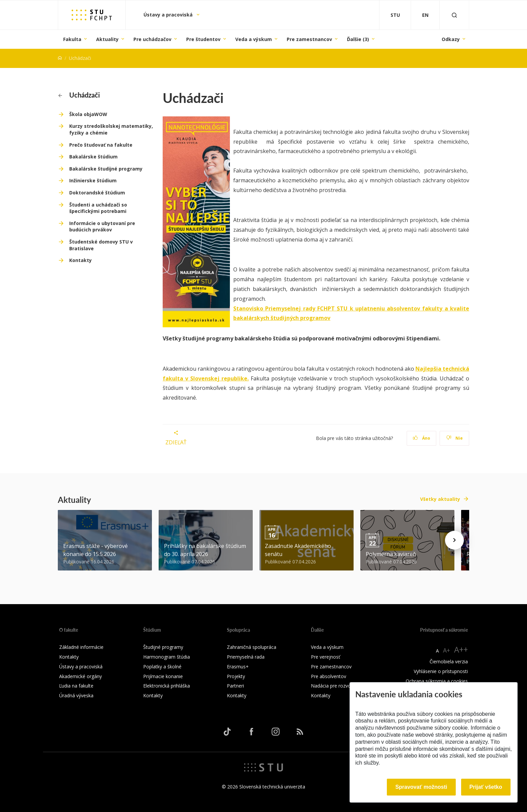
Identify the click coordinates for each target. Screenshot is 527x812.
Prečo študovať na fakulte (101, 145)
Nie (455, 438)
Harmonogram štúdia (167, 657)
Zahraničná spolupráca (252, 647)
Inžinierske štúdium (93, 180)
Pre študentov (203, 39)
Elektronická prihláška (167, 686)
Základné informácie (81, 647)
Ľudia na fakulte (76, 686)
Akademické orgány (80, 676)
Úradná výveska (76, 695)
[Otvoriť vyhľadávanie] (454, 15)
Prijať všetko (486, 787)
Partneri (235, 686)
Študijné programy (163, 647)
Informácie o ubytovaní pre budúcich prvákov (102, 227)
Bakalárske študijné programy (106, 169)
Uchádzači (79, 95)
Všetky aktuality (440, 499)
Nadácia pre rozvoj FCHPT (340, 686)
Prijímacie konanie (163, 676)
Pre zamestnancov (309, 39)
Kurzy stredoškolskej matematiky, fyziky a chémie (111, 129)
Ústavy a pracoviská (169, 15)
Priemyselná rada (246, 657)
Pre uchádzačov (152, 39)
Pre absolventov (329, 676)
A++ (461, 649)
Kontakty (80, 260)
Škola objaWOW (88, 114)
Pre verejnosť (326, 657)
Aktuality (107, 39)
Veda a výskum (254, 39)
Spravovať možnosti (421, 787)
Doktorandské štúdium (97, 193)
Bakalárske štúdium (93, 157)
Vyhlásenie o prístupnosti (441, 671)
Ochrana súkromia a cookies (437, 681)
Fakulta (72, 39)
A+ (447, 650)
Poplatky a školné (162, 667)
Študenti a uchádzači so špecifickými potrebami (98, 208)
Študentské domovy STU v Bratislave (101, 245)
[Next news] (454, 540)
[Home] (60, 58)
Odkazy (451, 39)
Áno (422, 438)
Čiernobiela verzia (449, 661)
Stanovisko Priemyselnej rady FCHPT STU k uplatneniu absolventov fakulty (339, 308)
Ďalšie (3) (358, 39)
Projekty (236, 676)
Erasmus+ (238, 667)
